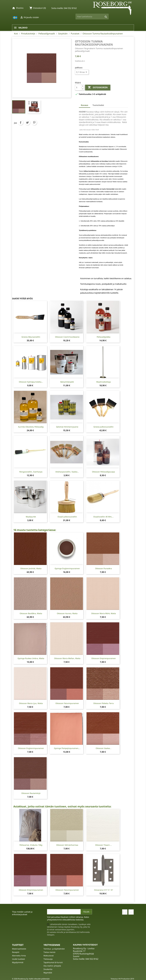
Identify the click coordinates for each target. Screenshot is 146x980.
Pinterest (34, 123)
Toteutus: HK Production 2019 (122, 979)
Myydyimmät (18, 962)
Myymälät (48, 973)
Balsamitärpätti (67, 382)
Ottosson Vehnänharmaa (67, 845)
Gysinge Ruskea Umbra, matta (31, 658)
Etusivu (20, 8)
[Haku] (92, 17)
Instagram (131, 912)
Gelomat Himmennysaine (67, 427)
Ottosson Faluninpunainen (67, 703)
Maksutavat (49, 956)
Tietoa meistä (49, 952)
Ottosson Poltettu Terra (103, 703)
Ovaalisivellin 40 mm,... (103, 517)
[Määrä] (78, 88)
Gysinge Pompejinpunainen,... (67, 748)
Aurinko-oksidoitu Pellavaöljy (31, 427)
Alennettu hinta (19, 956)
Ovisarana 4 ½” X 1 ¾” (104, 890)
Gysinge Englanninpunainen (67, 568)
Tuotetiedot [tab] (98, 105)
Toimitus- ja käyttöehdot (54, 949)
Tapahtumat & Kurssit (53, 962)
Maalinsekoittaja (104, 382)
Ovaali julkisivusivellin (67, 517)
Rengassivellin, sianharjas (31, 472)
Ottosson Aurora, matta (67, 613)
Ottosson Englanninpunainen (31, 748)
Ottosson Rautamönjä (31, 793)
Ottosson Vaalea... (104, 748)
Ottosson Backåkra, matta (31, 613)
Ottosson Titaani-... (103, 845)
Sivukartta (48, 969)
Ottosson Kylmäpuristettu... (31, 382)
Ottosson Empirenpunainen (104, 658)
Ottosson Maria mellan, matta (67, 658)
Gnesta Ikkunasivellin (31, 337)
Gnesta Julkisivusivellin (103, 427)
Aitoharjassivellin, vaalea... (67, 472)
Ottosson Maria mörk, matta (104, 613)
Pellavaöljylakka (104, 337)
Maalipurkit (31, 517)
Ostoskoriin (98, 88)
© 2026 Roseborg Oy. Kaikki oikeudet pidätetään (31, 979)
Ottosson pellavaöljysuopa (103, 472)
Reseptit (16, 952)
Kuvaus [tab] (85, 105)
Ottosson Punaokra (103, 568)
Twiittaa (27, 123)
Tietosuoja (48, 959)
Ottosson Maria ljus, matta (31, 703)
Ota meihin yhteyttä (52, 966)
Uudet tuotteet (18, 959)
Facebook (125, 912)
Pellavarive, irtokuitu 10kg (31, 845)
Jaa (21, 123)
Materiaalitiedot (19, 949)
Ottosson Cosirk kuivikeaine (67, 337)
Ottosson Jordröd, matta (31, 568)
